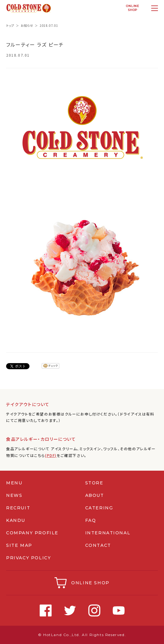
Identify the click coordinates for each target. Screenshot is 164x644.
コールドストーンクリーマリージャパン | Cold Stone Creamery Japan (29, 8)
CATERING (99, 508)
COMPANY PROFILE (32, 533)
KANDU (16, 520)
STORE (94, 483)
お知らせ (27, 25)
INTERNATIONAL (108, 533)
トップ (10, 25)
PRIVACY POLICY (28, 558)
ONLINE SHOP (90, 583)
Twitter (70, 610)
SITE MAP (19, 545)
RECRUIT (18, 508)
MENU (14, 483)
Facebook (46, 610)
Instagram (94, 610)
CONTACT (98, 545)
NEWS (14, 495)
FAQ (91, 520)
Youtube (119, 610)
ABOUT (95, 495)
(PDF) (51, 455)
